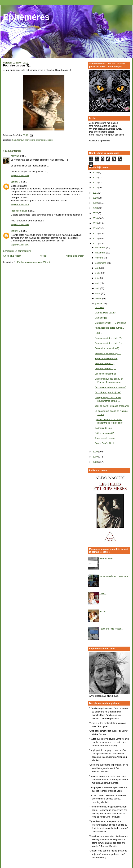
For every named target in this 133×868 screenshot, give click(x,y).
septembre (101, 263)
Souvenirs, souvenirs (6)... (108, 353)
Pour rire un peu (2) (105, 363)
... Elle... (102, 594)
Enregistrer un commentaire (17, 251)
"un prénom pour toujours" (108, 392)
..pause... (103, 611)
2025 (96, 172)
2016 (96, 218)
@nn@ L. (16, 182)
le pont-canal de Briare (106, 358)
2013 (96, 234)
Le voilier (99, 307)
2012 (96, 239)
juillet (98, 273)
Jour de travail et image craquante (112, 406)
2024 (96, 178)
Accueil (43, 256)
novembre (101, 253)
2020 (96, 198)
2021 (96, 193)
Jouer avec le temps (105, 438)
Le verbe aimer (106, 559)
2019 (96, 203)
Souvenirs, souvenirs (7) (107, 348)
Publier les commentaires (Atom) (34, 262)
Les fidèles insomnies (105, 374)
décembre (101, 248)
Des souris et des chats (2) (108, 338)
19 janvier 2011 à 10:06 (20, 176)
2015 (96, 223)
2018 (96, 208)
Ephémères (26, 17)
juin (97, 278)
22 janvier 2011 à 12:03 (20, 245)
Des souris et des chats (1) (108, 343)
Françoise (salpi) (19, 211)
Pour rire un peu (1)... (105, 369)
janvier (99, 304)
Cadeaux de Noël (103, 428)
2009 (96, 457)
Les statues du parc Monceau (113, 576)
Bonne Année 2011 (104, 443)
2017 (96, 213)
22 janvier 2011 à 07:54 (20, 225)
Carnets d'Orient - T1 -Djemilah (110, 323)
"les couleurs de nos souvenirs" (110, 387)
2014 (96, 228)
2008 (96, 462)
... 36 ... (98, 333)
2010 (96, 452)
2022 (96, 188)
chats (14, 140)
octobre (99, 258)
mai (98, 283)
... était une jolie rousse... (111, 629)
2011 (96, 244)
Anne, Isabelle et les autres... (109, 328)
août (98, 268)
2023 (96, 183)
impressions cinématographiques (39, 140)
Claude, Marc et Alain (105, 313)
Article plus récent (12, 256)
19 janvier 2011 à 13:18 (20, 204)
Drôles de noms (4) (104, 433)
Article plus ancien (75, 256)
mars (98, 293)
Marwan (15, 156)
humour (20, 140)
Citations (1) (101, 318)
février (99, 298)
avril (98, 288)
